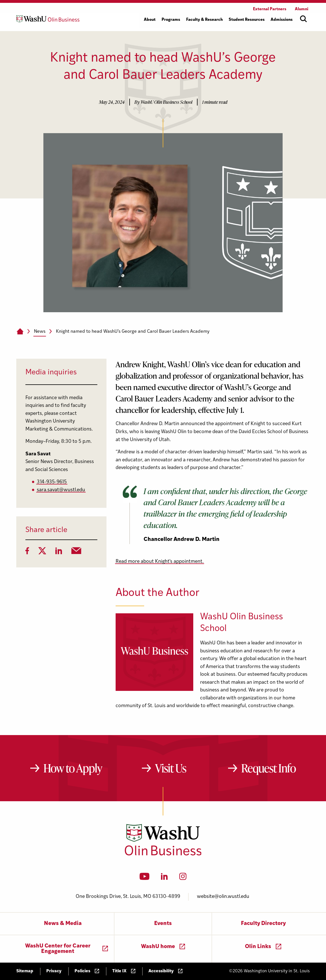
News (40, 332)
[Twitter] (42, 553)
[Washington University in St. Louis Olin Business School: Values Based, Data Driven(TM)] (163, 854)
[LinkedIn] (59, 553)
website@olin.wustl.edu (223, 897)
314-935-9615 (52, 482)
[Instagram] (183, 878)
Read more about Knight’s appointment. (160, 562)
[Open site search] (303, 19)
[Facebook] (27, 553)
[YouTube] (145, 878)
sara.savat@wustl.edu (61, 490)
